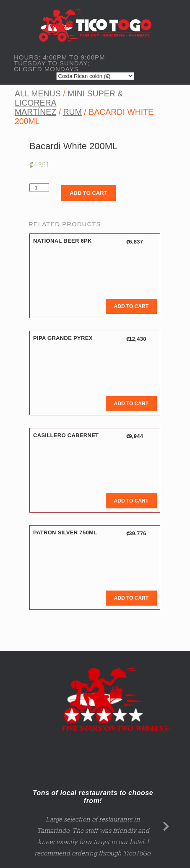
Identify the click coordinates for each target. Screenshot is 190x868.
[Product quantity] (39, 188)
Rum (72, 112)
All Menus (38, 93)
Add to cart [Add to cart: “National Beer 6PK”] (131, 306)
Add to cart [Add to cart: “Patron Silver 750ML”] (131, 598)
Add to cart (88, 193)
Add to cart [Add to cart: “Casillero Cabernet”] (131, 501)
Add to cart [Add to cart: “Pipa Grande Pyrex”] (131, 404)
